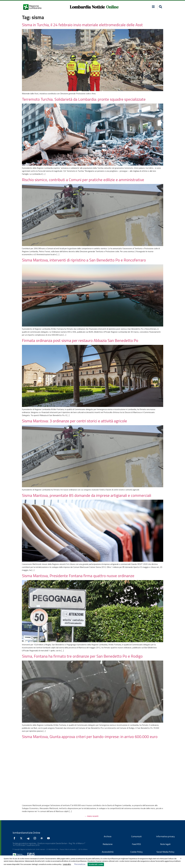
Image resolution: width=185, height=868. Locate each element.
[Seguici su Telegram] (29, 838)
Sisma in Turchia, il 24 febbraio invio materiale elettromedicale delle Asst (82, 25)
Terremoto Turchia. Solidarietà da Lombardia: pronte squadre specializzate (84, 99)
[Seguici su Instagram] (35, 838)
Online (112, 7)
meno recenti (92, 816)
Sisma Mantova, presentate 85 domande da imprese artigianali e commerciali (87, 495)
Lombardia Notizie (87, 7)
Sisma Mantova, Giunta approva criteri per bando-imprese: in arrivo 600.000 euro (90, 737)
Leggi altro (67, 864)
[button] (153, 7)
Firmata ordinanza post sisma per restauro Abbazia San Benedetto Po (80, 340)
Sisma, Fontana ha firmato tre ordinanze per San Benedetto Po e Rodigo (82, 656)
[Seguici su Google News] (42, 838)
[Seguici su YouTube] (49, 838)
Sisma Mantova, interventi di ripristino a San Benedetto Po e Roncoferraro (84, 260)
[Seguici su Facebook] (15, 838)
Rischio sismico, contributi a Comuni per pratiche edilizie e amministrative (83, 180)
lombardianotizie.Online (26, 833)
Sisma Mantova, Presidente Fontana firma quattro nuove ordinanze (78, 576)
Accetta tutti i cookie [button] (96, 864)
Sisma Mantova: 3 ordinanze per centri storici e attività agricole (74, 421)
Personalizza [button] (80, 864)
